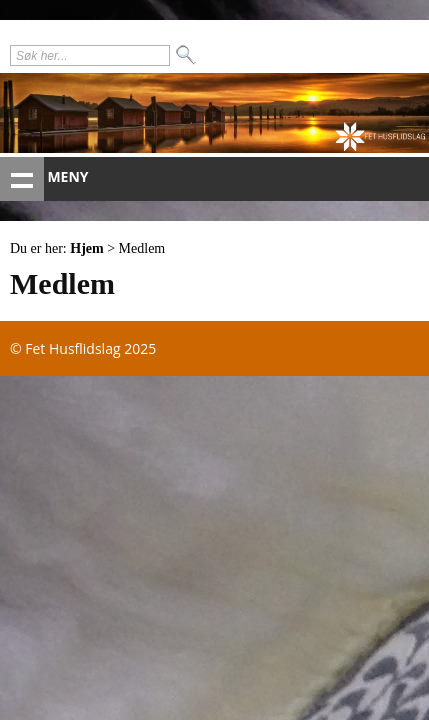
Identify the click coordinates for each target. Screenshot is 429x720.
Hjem (86, 248)
